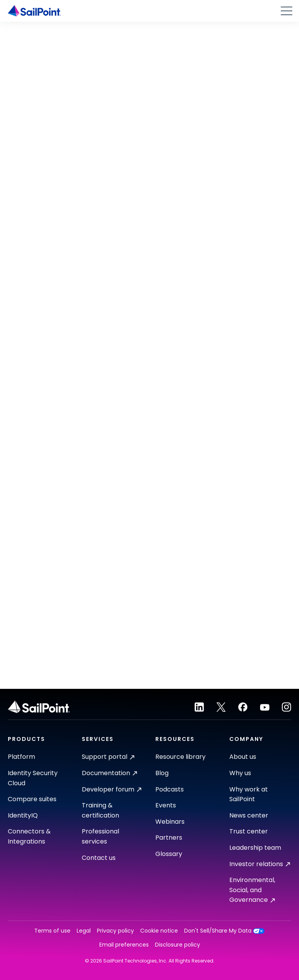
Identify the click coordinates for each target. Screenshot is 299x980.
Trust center (249, 831)
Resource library (180, 757)
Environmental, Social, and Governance (252, 890)
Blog (162, 773)
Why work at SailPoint (249, 794)
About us (243, 757)
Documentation (109, 773)
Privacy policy (115, 931)
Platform (21, 757)
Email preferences (124, 945)
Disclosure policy (178, 945)
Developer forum (112, 789)
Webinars (170, 822)
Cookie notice (159, 931)
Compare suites (32, 799)
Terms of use (52, 931)
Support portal (108, 757)
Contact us (99, 858)
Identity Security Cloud (33, 778)
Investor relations (260, 864)
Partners (169, 838)
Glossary (169, 854)
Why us (240, 773)
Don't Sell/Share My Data (224, 931)
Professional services (100, 836)
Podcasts (170, 789)
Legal (84, 931)
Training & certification (100, 810)
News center (249, 815)
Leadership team (255, 848)
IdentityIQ (23, 815)
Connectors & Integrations (29, 836)
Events (166, 805)
